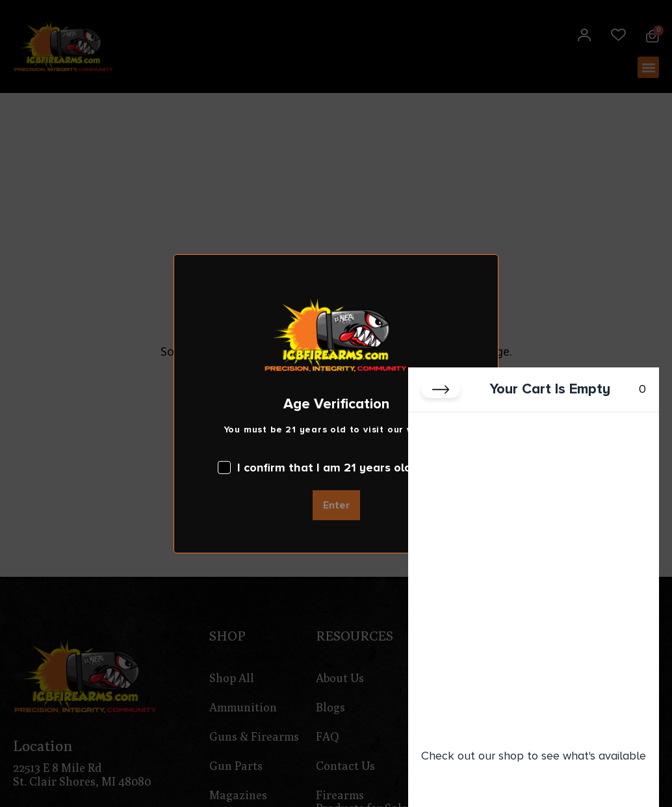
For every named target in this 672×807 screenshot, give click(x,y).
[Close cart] (441, 393)
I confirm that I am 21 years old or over (336, 468)
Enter (336, 505)
